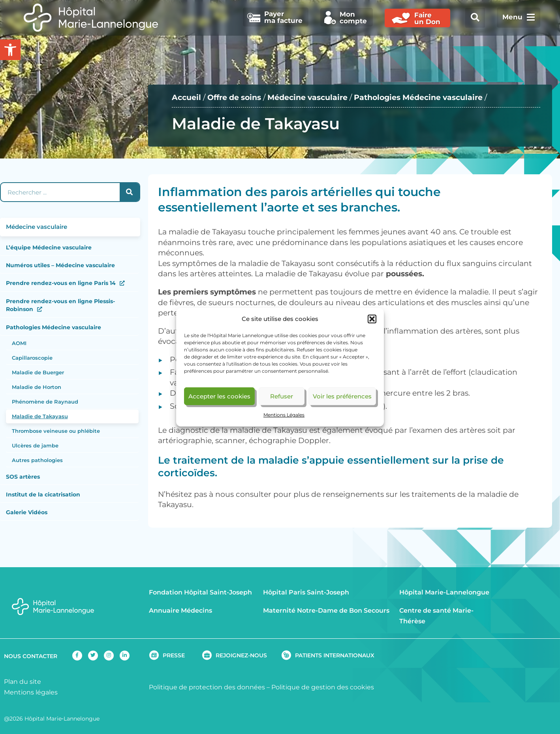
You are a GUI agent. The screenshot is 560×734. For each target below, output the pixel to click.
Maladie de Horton (37, 387)
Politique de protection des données (207, 687)
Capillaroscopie (32, 358)
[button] (372, 319)
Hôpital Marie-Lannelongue (444, 592)
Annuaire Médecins (180, 610)
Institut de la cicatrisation (43, 494)
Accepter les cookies (219, 396)
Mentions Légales (284, 415)
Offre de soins (234, 97)
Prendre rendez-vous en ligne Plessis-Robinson (60, 305)
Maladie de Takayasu (40, 416)
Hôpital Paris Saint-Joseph (306, 592)
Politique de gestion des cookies (323, 687)
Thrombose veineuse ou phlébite (56, 431)
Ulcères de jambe (35, 445)
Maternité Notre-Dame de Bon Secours (326, 610)
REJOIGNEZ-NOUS (241, 655)
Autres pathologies (37, 460)
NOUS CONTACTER (31, 656)
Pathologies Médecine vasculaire (418, 97)
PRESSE (174, 655)
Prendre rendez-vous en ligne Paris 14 (61, 283)
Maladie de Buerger (38, 372)
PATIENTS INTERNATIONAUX (335, 655)
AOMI (19, 343)
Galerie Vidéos (27, 512)
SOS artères (23, 477)
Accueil (186, 97)
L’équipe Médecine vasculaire (49, 247)
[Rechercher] (130, 192)
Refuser (282, 396)
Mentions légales (31, 692)
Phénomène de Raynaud (45, 402)
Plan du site (23, 682)
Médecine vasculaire (307, 97)
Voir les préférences (342, 396)
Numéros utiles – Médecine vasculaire (60, 265)
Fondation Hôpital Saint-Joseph (200, 592)
